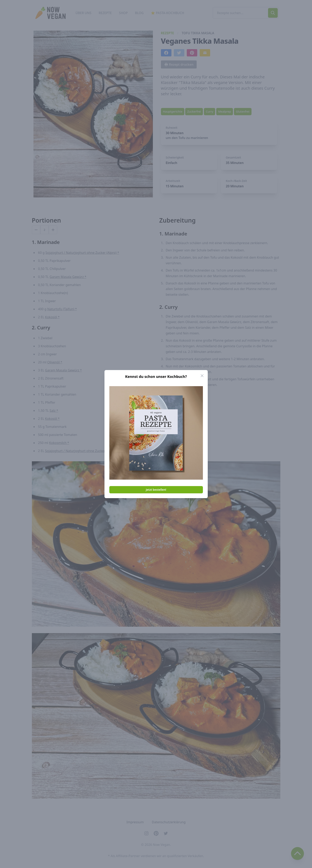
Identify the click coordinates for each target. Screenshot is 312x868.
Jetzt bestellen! (156, 490)
